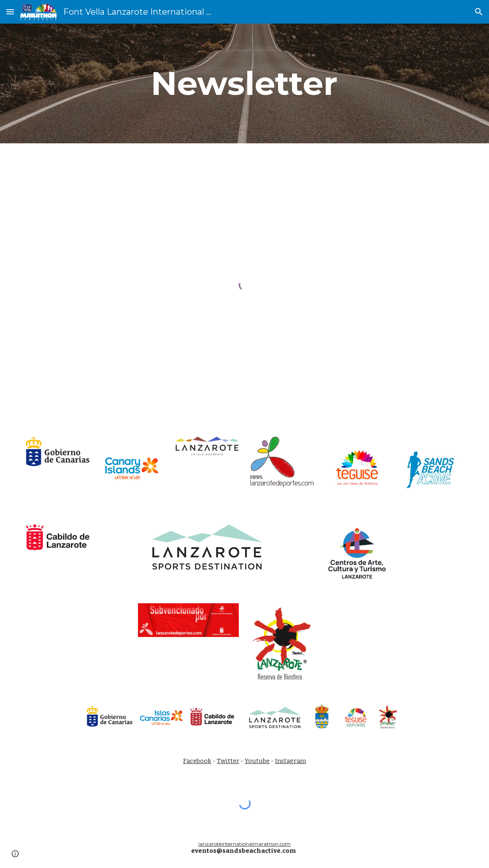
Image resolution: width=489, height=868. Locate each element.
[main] (244, 83)
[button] (10, 12)
